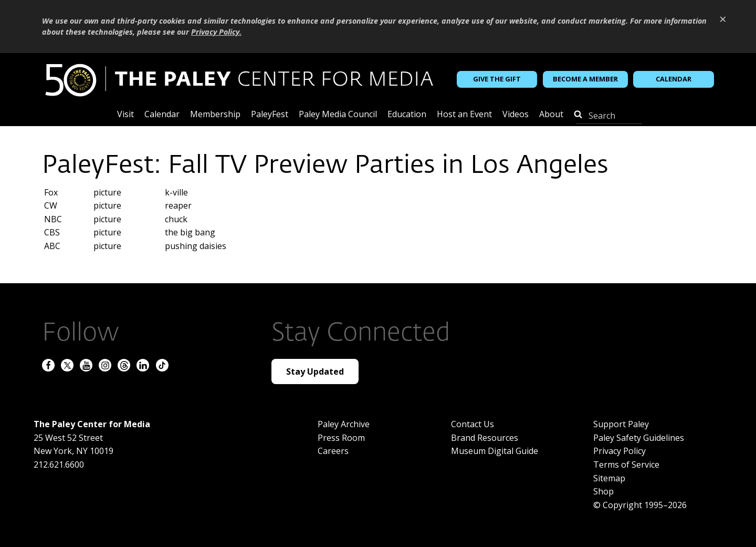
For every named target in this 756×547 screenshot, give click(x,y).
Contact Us (472, 424)
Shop (603, 491)
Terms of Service (626, 465)
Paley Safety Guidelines (639, 438)
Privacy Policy (619, 451)
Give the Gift (497, 79)
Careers (333, 451)
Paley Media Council (338, 115)
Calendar (674, 79)
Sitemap (609, 478)
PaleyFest (270, 115)
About (551, 115)
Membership (215, 115)
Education (407, 115)
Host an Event (464, 115)
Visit (125, 115)
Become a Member (585, 79)
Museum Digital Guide (495, 451)
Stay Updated (315, 371)
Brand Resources (485, 438)
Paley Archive (344, 424)
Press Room (341, 438)
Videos (516, 115)
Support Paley (621, 424)
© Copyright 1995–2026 (640, 505)
